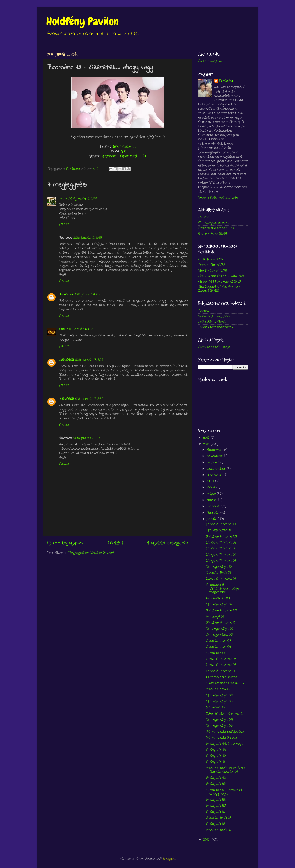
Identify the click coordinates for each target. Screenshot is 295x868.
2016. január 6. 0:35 (88, 294)
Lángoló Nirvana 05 (221, 579)
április (212, 500)
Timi (62, 329)
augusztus (215, 475)
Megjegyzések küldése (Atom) (91, 553)
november (215, 456)
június (212, 487)
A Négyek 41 (215, 762)
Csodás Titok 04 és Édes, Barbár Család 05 (226, 770)
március (214, 506)
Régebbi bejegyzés (168, 543)
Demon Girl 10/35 (212, 265)
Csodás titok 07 (219, 641)
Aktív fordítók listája (214, 347)
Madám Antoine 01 (221, 623)
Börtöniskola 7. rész (221, 738)
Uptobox (108, 156)
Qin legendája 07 (219, 635)
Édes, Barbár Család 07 (225, 683)
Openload (129, 156)
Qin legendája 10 (219, 567)
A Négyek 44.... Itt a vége (225, 744)
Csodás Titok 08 (219, 573)
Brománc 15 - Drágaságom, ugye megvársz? (223, 589)
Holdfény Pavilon (82, 21)
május (212, 494)
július (211, 481)
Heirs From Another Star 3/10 (222, 276)
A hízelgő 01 (215, 617)
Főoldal (115, 543)
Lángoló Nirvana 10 (221, 524)
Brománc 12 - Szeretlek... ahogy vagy (225, 792)
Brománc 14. (216, 653)
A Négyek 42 (216, 756)
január (212, 519)
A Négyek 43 (216, 750)
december (215, 450)
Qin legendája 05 (219, 701)
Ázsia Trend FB (210, 61)
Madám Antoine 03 (221, 536)
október (214, 462)
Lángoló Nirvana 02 (221, 671)
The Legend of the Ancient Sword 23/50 (219, 289)
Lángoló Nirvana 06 (221, 561)
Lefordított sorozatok (216, 327)
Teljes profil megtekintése (218, 197)
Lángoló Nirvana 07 (221, 555)
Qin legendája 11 (218, 530)
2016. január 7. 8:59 (89, 360)
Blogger (169, 859)
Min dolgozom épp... (214, 223)
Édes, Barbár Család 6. (224, 714)
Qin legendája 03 (219, 726)
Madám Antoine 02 (221, 610)
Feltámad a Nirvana (222, 677)
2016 (207, 444)
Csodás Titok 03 (219, 818)
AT (144, 156)
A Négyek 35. (216, 824)
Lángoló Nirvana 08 (221, 548)
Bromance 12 (124, 146)
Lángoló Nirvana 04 (221, 659)
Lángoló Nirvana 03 (221, 665)
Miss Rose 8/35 (211, 259)
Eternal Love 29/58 (213, 234)
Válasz (64, 224)
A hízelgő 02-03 (218, 598)
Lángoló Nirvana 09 (221, 542)
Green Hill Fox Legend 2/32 (220, 282)
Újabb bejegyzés (65, 543)
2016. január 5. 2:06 (83, 199)
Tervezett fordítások (215, 316)
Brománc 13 (215, 707)
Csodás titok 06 (219, 647)
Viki (124, 151)
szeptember (217, 469)
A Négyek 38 (216, 800)
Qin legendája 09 (219, 604)
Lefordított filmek (212, 322)
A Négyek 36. (216, 812)
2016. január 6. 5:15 (80, 329)
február (214, 513)
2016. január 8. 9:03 (87, 438)
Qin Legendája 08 (220, 629)
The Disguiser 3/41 (212, 270)
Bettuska (226, 81)
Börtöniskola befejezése (225, 732)
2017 (207, 438)
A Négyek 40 (216, 778)
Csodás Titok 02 (219, 830)
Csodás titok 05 (219, 689)
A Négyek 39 (216, 784)
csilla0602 (66, 360)
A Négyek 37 (216, 806)
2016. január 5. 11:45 (88, 238)
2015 (207, 840)
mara (63, 199)
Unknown (66, 294)
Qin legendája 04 (219, 720)
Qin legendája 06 (219, 695)
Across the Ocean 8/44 (217, 228)
